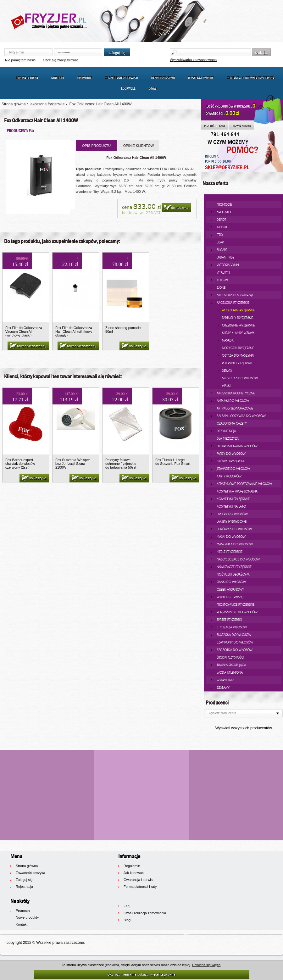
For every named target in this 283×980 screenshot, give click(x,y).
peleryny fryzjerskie (237, 363)
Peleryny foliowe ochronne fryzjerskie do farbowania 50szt (121, 464)
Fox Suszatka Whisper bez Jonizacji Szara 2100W (73, 464)
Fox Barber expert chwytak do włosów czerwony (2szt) (20, 464)
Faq (127, 906)
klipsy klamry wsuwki (239, 333)
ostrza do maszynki (238, 355)
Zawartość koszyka (31, 873)
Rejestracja (24, 887)
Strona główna (27, 78)
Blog (127, 920)
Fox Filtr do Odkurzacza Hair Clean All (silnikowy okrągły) (74, 331)
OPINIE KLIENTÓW (139, 146)
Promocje (84, 78)
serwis (227, 370)
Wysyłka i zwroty (201, 78)
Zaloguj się (24, 880)
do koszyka (176, 208)
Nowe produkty (27, 917)
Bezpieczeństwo (163, 78)
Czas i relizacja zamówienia (145, 913)
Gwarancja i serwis (138, 880)
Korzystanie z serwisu (121, 78)
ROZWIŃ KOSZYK (241, 126)
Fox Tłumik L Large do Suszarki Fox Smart (173, 462)
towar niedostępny (28, 346)
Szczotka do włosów (240, 378)
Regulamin (132, 866)
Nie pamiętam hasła (20, 60)
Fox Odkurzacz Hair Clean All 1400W (100, 104)
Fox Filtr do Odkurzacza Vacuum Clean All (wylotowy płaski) (24, 331)
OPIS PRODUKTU (96, 146)
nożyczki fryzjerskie (238, 348)
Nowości (58, 78)
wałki (226, 386)
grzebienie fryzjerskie (238, 325)
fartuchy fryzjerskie (238, 318)
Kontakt (22, 924)
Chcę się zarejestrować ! (62, 60)
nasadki (228, 340)
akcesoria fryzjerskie (48, 104)
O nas (153, 88)
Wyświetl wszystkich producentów (244, 728)
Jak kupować (134, 873)
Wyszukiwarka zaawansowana (193, 60)
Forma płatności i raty (140, 887)
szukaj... (261, 53)
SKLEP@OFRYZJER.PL (227, 167)
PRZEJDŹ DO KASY (215, 126)
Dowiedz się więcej (207, 965)
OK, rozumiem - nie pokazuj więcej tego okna (141, 974)
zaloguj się (117, 53)
